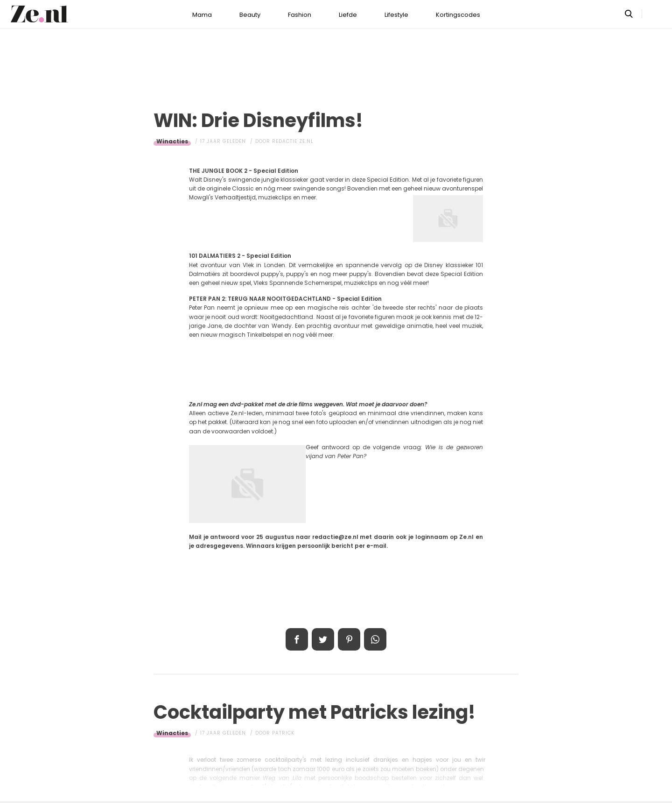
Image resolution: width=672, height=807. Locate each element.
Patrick (283, 733)
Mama (202, 15)
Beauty (250, 15)
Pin (349, 639)
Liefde (348, 15)
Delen (297, 639)
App (375, 639)
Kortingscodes (458, 15)
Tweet (323, 639)
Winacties (172, 141)
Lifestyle (396, 15)
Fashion (300, 15)
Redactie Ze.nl (293, 141)
